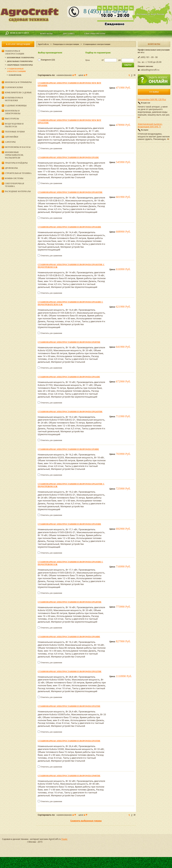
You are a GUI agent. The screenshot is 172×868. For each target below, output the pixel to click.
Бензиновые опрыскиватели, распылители (14, 155)
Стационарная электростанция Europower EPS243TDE (70, 412)
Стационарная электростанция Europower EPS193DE (69, 524)
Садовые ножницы (16, 106)
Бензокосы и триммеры (18, 82)
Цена (88, 60)
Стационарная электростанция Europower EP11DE (68, 157)
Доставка (69, 33)
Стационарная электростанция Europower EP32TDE (69, 706)
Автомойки (12, 137)
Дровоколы (11, 168)
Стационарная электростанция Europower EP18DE (68, 449)
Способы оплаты (95, 33)
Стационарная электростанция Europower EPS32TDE (70, 671)
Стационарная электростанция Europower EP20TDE (69, 342)
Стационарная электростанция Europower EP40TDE (69, 776)
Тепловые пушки (15, 132)
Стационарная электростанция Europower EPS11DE (69, 377)
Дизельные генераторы (20, 61)
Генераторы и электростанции (66, 44)
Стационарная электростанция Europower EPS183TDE (70, 192)
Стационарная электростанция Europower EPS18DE (69, 637)
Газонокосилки (14, 87)
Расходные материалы (18, 191)
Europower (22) (48, 60)
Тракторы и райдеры (16, 163)
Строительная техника (18, 173)
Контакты (46, 33)
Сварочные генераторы (20, 65)
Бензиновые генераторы (20, 58)
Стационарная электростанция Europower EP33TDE (69, 741)
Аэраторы (10, 142)
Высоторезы (12, 119)
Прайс (64, 839)
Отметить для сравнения (51, 111)
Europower (15, 75)
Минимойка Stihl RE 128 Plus (152, 100)
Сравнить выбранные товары (86, 821)
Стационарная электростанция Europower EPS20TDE (70, 602)
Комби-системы (14, 178)
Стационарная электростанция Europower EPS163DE (69, 227)
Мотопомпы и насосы (18, 147)
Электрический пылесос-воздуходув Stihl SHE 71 (150, 125)
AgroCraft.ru (43, 44)
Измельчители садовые (18, 93)
